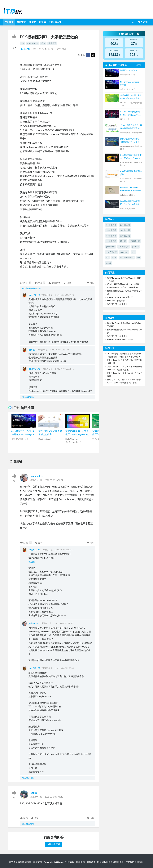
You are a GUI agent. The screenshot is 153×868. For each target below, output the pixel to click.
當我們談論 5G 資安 (129, 70)
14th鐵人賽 (125, 230)
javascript (111, 247)
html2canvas (33, 43)
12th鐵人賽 (125, 236)
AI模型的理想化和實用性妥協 (131, 173)
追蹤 (67, 283)
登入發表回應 (28, 778)
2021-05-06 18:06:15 (65, 550)
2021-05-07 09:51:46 (65, 369)
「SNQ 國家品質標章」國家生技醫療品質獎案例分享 (131, 127)
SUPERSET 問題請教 (116, 301)
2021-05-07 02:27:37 (60, 350)
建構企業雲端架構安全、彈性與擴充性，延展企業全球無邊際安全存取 (131, 141)
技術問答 (9, 22)
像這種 (32, 562)
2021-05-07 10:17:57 (64, 623)
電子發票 (52, 43)
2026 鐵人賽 (55, 22)
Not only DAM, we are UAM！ (130, 83)
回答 (26, 283)
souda (34, 793)
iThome (60, 862)
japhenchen (37, 476)
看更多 (140, 65)
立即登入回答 (54, 844)
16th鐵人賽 (125, 225)
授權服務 (80, 862)
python (136, 247)
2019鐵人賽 (135, 241)
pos (23, 43)
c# (107, 257)
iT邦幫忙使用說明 (134, 862)
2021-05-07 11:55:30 (65, 668)
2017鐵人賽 (111, 252)
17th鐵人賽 (111, 236)
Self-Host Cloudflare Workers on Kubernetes (131, 189)
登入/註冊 (143, 22)
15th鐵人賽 (111, 225)
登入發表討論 (28, 397)
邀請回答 (54, 283)
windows (124, 252)
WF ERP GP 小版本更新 (117, 304)
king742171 (26, 49)
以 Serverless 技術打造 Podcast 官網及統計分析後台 (131, 113)
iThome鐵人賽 (128, 34)
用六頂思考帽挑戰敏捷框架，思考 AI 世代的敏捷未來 (131, 157)
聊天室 (43, 22)
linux (114, 257)
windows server (127, 257)
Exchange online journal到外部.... (121, 297)
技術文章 (21, 22)
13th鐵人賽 (111, 230)
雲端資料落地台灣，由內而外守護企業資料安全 (131, 97)
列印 (43, 43)
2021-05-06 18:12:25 (65, 295)
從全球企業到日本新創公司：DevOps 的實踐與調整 (131, 203)
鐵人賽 (123, 241)
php (133, 252)
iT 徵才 (33, 22)
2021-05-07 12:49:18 (54, 797)
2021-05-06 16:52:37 (54, 480)
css (139, 257)
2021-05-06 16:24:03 (43, 49)
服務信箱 (91, 862)
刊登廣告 (70, 862)
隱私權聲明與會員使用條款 (111, 862)
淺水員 (32, 350)
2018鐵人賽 (124, 247)
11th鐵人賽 (111, 241)
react (109, 263)
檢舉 (90, 283)
